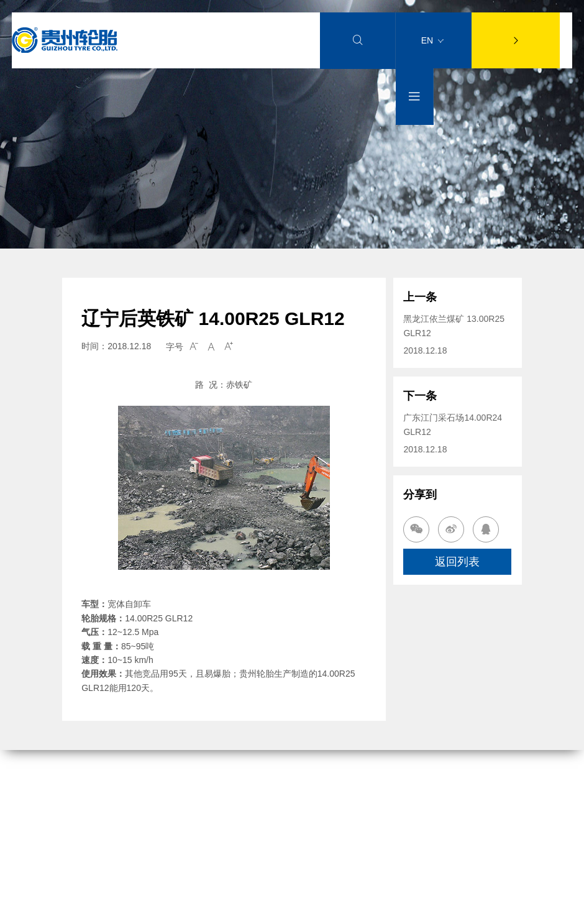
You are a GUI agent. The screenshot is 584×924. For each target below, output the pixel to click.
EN (432, 40)
